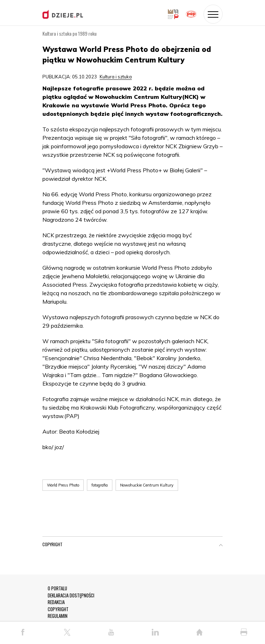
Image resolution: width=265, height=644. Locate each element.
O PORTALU (57, 588)
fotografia (100, 485)
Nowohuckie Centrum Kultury (147, 485)
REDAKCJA (56, 602)
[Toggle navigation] (213, 14)
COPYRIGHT (58, 609)
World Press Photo (63, 485)
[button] (221, 546)
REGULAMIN (58, 616)
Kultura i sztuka (116, 77)
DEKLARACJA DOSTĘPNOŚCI (71, 595)
